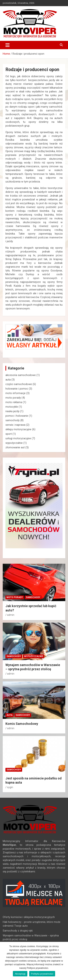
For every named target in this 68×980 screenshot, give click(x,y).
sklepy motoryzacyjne (18, 429)
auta (8, 380)
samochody (13, 420)
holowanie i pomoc (17, 389)
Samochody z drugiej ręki (18, 931)
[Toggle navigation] (8, 45)
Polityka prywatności (42, 974)
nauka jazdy (12, 411)
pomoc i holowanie (17, 416)
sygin (10, 787)
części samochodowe (19, 384)
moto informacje (16, 393)
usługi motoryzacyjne (18, 438)
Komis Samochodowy (22, 724)
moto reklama (14, 402)
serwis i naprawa (15, 425)
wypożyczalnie (14, 443)
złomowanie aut (15, 447)
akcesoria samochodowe (21, 375)
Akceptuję (20, 974)
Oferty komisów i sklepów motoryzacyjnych (29, 917)
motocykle (12, 407)
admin (11, 615)
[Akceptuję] (63, 961)
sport (9, 434)
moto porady (13, 398)
